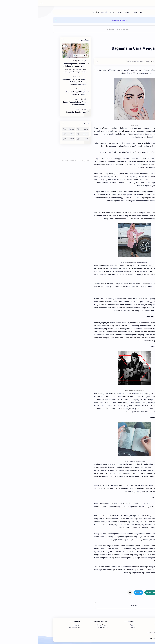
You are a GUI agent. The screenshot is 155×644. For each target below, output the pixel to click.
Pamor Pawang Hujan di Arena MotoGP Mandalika (31, 103)
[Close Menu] (11, 20)
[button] (4, 3)
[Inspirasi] (60, 12)
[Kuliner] (68, 12)
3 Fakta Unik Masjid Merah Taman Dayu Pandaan (32, 93)
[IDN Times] (52, 12)
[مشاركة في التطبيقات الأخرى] (86, 593)
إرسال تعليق (91, 605)
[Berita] (97, 12)
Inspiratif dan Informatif (75, 20)
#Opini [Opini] (128, 587)
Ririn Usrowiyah (143, 3)
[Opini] (91, 12)
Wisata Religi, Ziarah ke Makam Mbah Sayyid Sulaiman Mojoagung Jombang (30, 82)
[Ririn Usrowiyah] (121, 62)
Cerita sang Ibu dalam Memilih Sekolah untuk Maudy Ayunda (31, 65)
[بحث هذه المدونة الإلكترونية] (112, 3)
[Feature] (84, 12)
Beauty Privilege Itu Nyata (32, 112)
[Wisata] (76, 12)
